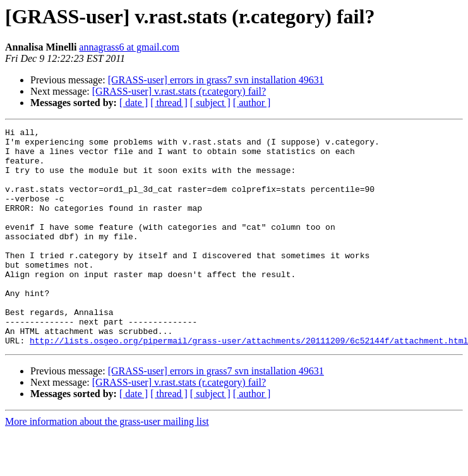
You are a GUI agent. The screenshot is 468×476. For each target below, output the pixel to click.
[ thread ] (169, 103)
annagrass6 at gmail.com (129, 47)
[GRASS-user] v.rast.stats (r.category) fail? (179, 91)
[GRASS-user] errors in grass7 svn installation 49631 (216, 80)
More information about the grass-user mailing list (107, 465)
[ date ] (134, 103)
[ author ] (252, 103)
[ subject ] (210, 103)
